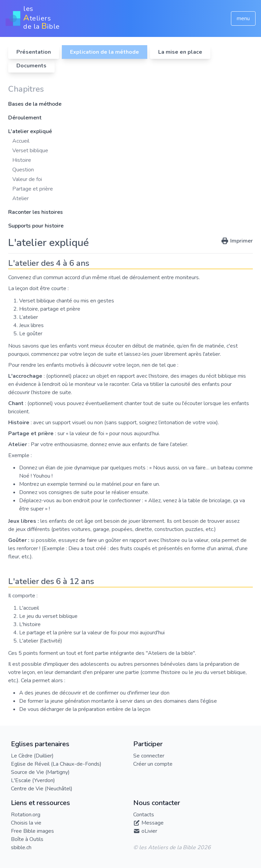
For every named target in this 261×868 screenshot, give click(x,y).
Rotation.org (26, 815)
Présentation (34, 52)
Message (153, 823)
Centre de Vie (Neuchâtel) (42, 789)
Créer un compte (153, 764)
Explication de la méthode (105, 52)
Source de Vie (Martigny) (40, 772)
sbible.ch (21, 847)
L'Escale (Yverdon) (33, 780)
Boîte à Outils (27, 839)
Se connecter (149, 756)
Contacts (144, 815)
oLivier (149, 831)
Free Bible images (32, 831)
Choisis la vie (26, 823)
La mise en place (180, 52)
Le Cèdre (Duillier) (32, 756)
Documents (31, 66)
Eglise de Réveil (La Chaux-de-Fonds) (56, 764)
